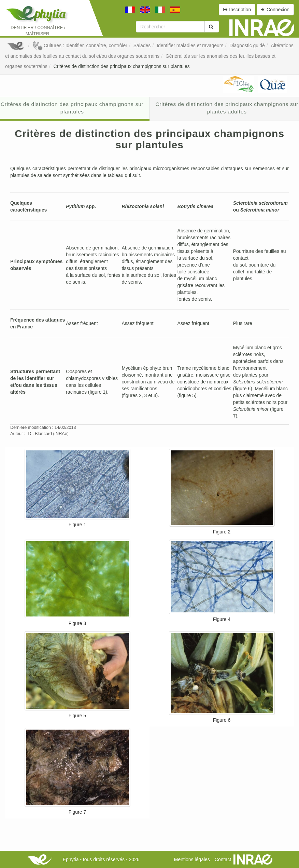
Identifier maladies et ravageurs (190, 45)
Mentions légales (192, 859)
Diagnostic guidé (247, 45)
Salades (142, 45)
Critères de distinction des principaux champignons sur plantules (122, 66)
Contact (223, 859)
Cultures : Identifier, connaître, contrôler (80, 45)
